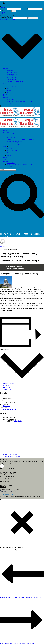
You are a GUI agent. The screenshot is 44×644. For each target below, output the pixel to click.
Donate (6, 98)
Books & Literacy (12, 72)
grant (10, 409)
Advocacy (9, 90)
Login (2, 7)
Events (5, 94)
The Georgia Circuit (12, 74)
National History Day (13, 80)
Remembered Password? (8, 20)
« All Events (3, 247)
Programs (6, 69)
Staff (8, 89)
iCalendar (6, 385)
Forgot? (2, 13)
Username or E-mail (6, 18)
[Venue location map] (22, 437)
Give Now (10, 103)
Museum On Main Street (14, 78)
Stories (5, 96)
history (14, 409)
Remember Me (6, 11)
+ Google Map (18, 421)
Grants (5, 67)
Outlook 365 (7, 387)
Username (3, 9)
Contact (9, 92)
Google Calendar (8, 384)
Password (25, 9)
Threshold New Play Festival (16, 268)
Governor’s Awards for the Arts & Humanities (20, 76)
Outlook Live (7, 389)
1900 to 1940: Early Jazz (14, 267)
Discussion (7, 406)
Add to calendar (4, 349)
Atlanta (5, 409)
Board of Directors (12, 87)
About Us (9, 85)
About (5, 83)
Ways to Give (11, 99)
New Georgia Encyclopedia (15, 81)
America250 (10, 71)
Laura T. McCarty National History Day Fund (20, 101)
